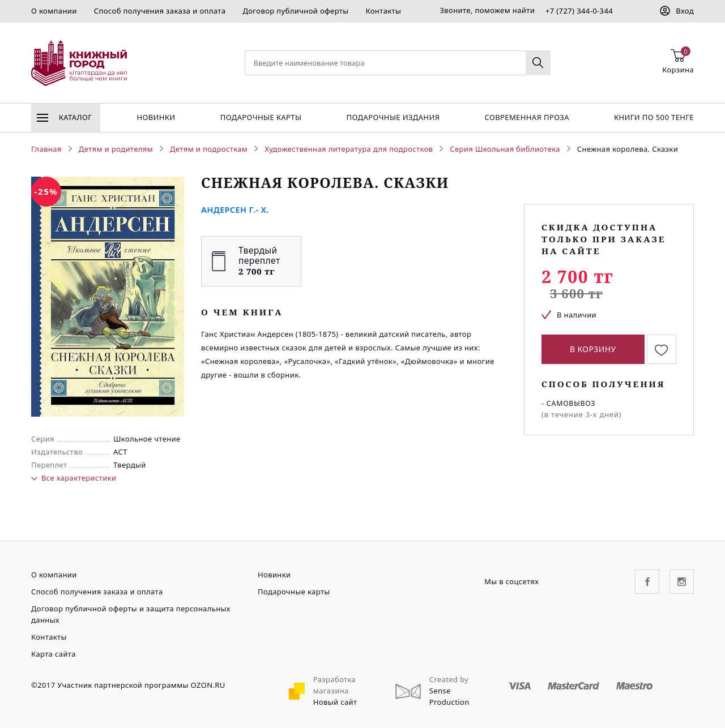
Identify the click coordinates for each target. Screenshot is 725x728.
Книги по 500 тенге (654, 117)
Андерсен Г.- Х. (235, 210)
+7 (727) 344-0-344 (579, 11)
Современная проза (526, 117)
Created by (449, 679)
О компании (54, 11)
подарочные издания (393, 117)
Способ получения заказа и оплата (160, 11)
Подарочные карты (261, 117)
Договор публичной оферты (295, 11)
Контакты (383, 11)
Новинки (156, 117)
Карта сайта (54, 654)
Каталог (64, 117)
